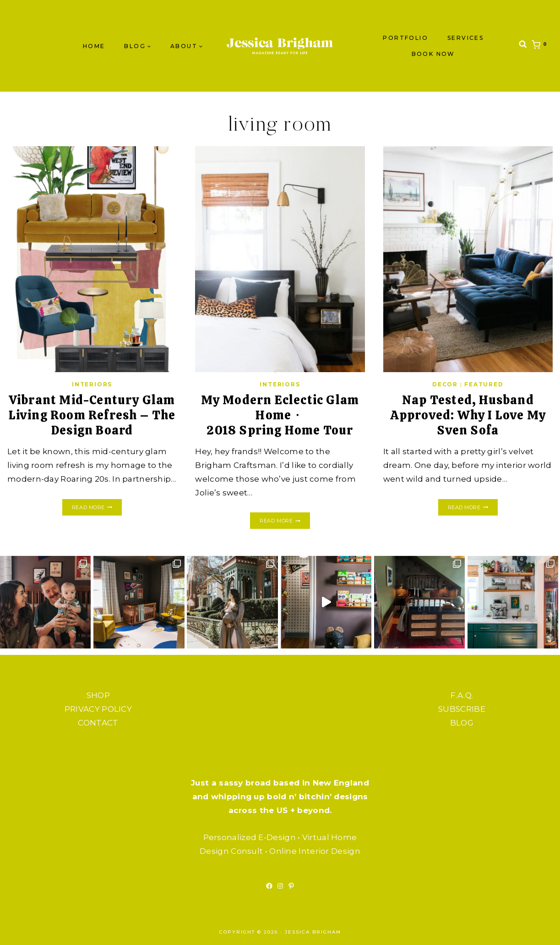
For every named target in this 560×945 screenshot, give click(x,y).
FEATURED (484, 384)
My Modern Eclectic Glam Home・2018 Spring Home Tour (280, 415)
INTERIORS (92, 384)
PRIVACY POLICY (98, 709)
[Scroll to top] (535, 929)
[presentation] (92, 259)
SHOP (98, 695)
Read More (97, 523)
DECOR (445, 384)
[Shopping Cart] (541, 46)
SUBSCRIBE (462, 709)
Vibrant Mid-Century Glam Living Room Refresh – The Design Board (92, 422)
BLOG (462, 723)
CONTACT (98, 723)
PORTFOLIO (405, 38)
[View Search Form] (523, 46)
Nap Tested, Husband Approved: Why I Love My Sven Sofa (468, 415)
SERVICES (465, 38)
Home (94, 46)
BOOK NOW (433, 54)
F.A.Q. (462, 695)
